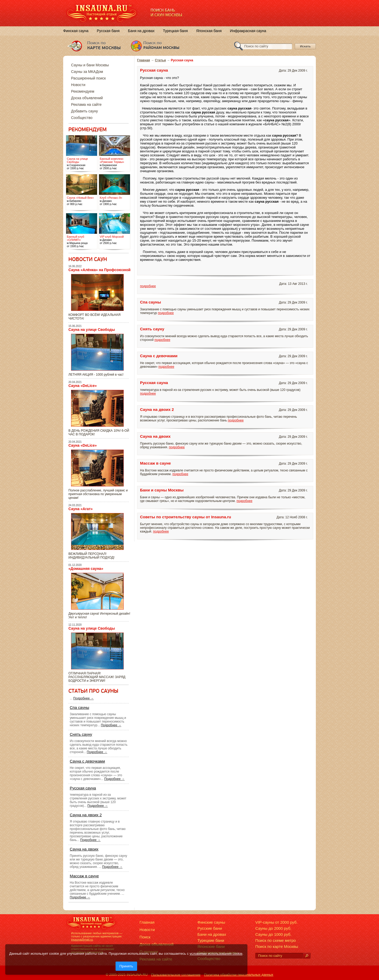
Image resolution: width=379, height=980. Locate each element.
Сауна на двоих (84, 849)
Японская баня (209, 31)
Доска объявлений (87, 98)
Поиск (145, 937)
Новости (78, 85)
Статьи (161, 60)
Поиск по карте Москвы (277, 946)
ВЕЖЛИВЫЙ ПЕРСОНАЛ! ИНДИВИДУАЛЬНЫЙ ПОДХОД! (91, 556)
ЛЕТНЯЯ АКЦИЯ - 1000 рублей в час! (96, 375)
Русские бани (210, 928)
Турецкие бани (211, 940)
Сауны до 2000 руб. (273, 928)
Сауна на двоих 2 (86, 815)
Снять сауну (81, 734)
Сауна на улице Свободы (92, 330)
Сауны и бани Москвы (90, 65)
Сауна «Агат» (81, 509)
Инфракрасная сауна (248, 31)
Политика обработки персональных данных (239, 975)
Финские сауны (211, 922)
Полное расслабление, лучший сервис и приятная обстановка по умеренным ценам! (98, 494)
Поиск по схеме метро (276, 940)
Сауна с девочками (87, 761)
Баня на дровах (141, 31)
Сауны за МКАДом (87, 72)
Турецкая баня (175, 31)
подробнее (148, 286)
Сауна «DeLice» (83, 386)
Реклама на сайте (86, 105)
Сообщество (82, 118)
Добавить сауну (84, 111)
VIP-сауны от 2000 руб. (276, 922)
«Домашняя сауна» (86, 569)
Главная (144, 60)
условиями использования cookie (216, 954)
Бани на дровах (212, 934)
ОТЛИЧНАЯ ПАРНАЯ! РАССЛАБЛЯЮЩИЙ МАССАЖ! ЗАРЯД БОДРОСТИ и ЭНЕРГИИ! (97, 677)
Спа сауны (79, 707)
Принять (126, 966)
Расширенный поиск (88, 78)
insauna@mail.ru (82, 939)
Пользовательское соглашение (176, 975)
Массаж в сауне (84, 876)
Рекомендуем (83, 91)
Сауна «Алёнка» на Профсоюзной (99, 270)
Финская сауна (76, 31)
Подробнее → (83, 698)
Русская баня (108, 31)
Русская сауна (83, 788)
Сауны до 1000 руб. (273, 934)
